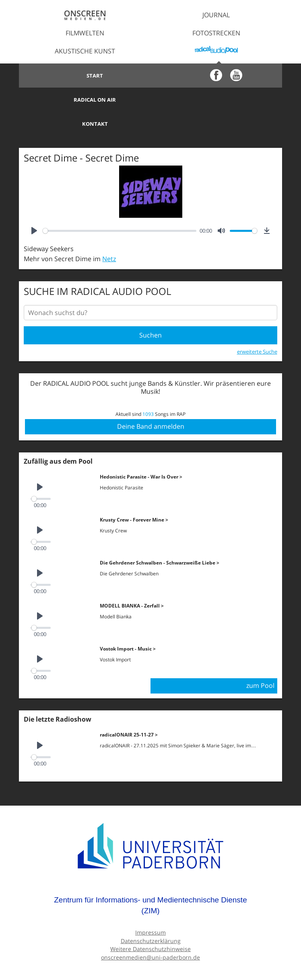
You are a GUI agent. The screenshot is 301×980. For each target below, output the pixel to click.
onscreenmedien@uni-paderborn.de (150, 933)
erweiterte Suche (257, 327)
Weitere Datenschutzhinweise (150, 924)
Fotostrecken (216, 33)
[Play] (34, 207)
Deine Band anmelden (151, 402)
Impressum (150, 908)
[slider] (120, 207)
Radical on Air (216, 76)
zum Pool (260, 661)
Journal (216, 15)
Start (85, 76)
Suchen (150, 311)
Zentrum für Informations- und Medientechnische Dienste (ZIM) (150, 881)
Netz (109, 235)
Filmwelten (85, 33)
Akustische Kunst (85, 51)
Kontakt (85, 100)
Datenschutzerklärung (151, 916)
